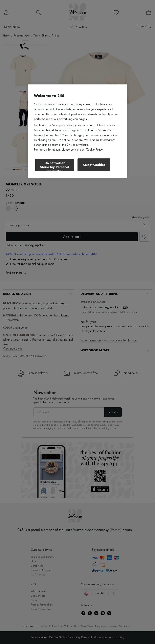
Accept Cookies (94, 165)
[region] (77, 131)
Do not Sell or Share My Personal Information (55, 166)
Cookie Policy (94, 150)
